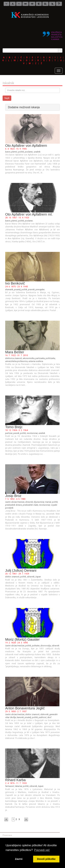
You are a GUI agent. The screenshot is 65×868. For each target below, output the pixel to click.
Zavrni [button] (19, 859)
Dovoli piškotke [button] (46, 859)
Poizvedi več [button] (42, 850)
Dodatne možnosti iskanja (24, 107)
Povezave (7, 835)
